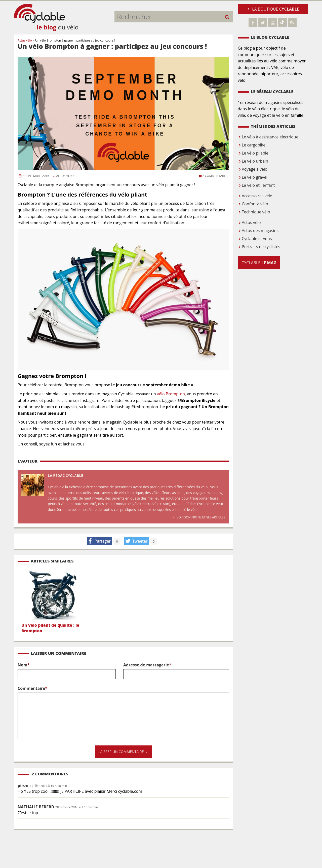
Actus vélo (63, 176)
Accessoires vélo (255, 196)
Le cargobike (252, 145)
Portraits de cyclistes (259, 247)
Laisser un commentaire (123, 752)
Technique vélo (254, 212)
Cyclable (259, 263)
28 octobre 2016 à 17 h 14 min (77, 807)
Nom (67, 671)
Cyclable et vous (255, 239)
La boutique (273, 9)
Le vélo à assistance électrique (268, 137)
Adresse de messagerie (176, 671)
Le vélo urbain (253, 161)
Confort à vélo (253, 204)
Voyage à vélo (253, 169)
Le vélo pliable (253, 153)
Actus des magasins (258, 231)
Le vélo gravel (252, 177)
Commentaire (123, 713)
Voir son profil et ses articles (199, 517)
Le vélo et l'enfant (256, 185)
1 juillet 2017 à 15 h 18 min (48, 786)
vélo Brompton (171, 394)
